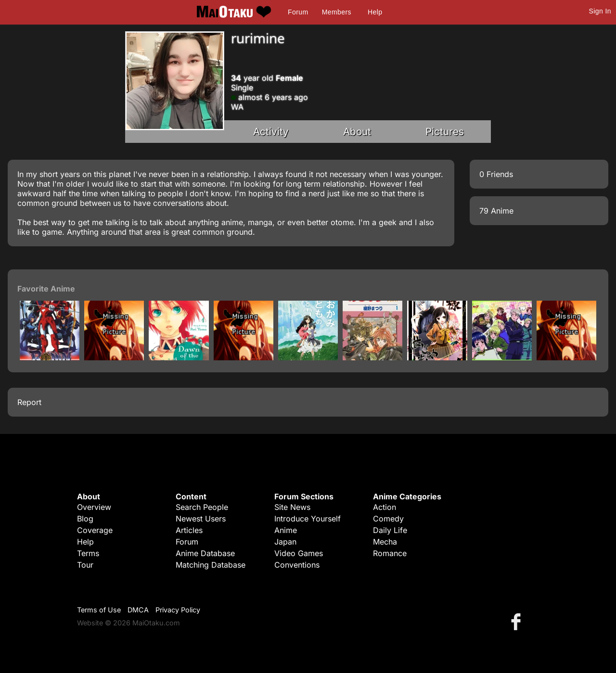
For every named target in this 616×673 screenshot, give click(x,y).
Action (385, 507)
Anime (286, 530)
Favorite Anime (46, 289)
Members (337, 12)
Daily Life (390, 530)
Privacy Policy (178, 610)
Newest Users (201, 519)
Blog (85, 519)
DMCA (138, 610)
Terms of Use (99, 610)
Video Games (299, 553)
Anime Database (205, 553)
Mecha (385, 542)
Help (375, 12)
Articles (189, 530)
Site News (292, 507)
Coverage (95, 530)
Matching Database (211, 565)
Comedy (388, 519)
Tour (85, 565)
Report (29, 402)
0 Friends (496, 174)
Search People (202, 507)
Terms (88, 553)
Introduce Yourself (308, 519)
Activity (271, 132)
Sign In (600, 11)
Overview (94, 507)
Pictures (445, 132)
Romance (390, 553)
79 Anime (496, 211)
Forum (298, 12)
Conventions (297, 565)
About (357, 132)
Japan (285, 542)
